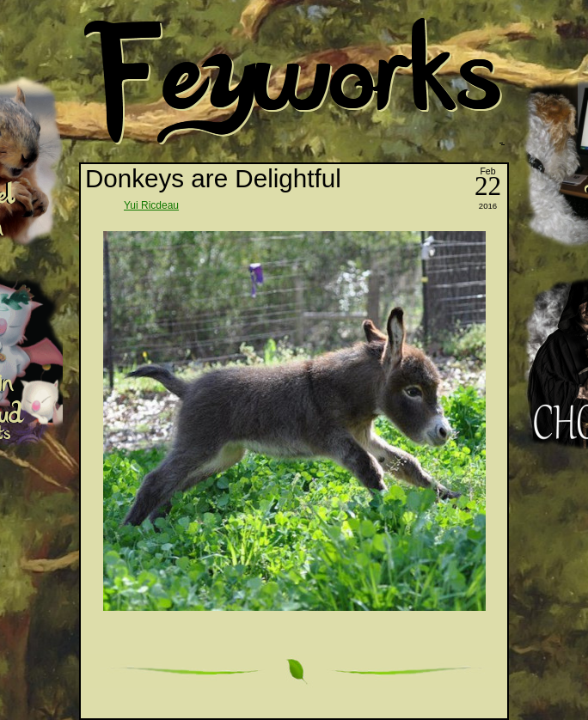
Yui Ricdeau (151, 205)
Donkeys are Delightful (213, 178)
